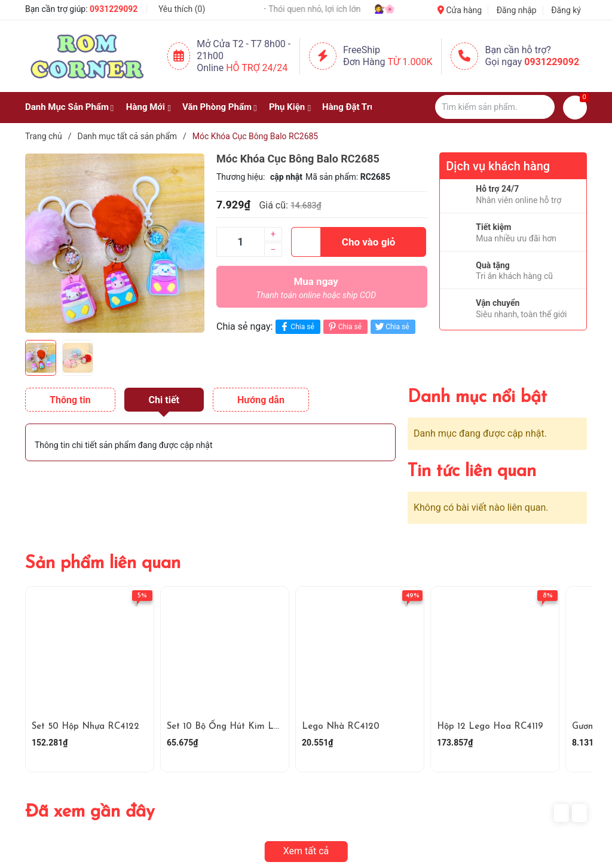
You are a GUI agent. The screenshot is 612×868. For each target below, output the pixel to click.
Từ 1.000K (410, 62)
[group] (115, 243)
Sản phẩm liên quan (103, 564)
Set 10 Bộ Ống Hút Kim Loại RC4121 (243, 727)
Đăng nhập (517, 10)
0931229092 (114, 9)
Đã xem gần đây (90, 812)
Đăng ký (566, 10)
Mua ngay (316, 291)
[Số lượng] (240, 242)
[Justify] (540, 107)
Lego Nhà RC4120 (341, 727)
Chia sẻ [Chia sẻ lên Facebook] (296, 326)
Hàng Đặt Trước (354, 107)
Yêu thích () (182, 9)
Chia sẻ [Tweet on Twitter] (391, 326)
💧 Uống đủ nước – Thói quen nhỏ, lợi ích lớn (294, 9)
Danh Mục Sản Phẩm (67, 107)
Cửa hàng (460, 10)
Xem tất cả (306, 851)
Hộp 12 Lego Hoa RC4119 (490, 727)
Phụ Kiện (287, 107)
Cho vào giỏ (343, 242)
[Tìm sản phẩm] (495, 107)
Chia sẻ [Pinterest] (344, 326)
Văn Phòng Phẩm (217, 107)
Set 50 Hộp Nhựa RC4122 (85, 727)
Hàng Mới (146, 107)
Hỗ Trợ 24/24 (257, 68)
